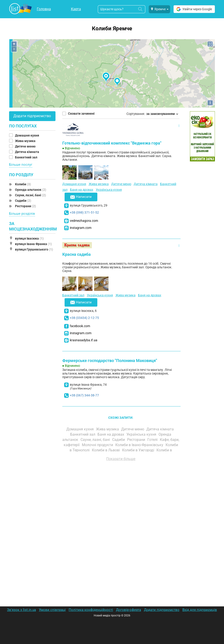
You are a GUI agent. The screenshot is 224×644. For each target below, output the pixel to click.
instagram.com (81, 228)
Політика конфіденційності (91, 610)
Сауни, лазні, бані (30, 195)
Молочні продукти (98, 445)
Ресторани (25, 206)
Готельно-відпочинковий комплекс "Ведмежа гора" (112, 143)
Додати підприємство (32, 116)
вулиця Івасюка (29, 238)
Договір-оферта (128, 610)
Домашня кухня (27, 135)
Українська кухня (109, 190)
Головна (44, 9)
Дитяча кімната (27, 152)
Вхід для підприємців (200, 610)
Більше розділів (22, 214)
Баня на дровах (82, 190)
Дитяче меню (26, 146)
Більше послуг (21, 165)
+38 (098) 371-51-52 (84, 212)
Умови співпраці (52, 610)
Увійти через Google (194, 9)
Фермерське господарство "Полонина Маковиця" (110, 361)
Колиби (23, 184)
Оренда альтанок (31, 190)
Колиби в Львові (106, 450)
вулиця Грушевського (34, 249)
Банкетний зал (26, 157)
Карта (76, 9)
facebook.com (80, 326)
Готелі (153, 440)
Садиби (23, 201)
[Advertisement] (121, 516)
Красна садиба (77, 254)
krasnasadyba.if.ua (84, 340)
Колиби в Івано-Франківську (140, 445)
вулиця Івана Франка (33, 244)
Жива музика (26, 141)
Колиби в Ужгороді (139, 450)
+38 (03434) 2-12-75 (84, 318)
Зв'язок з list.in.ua (21, 610)
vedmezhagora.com (84, 221)
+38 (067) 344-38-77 (84, 395)
